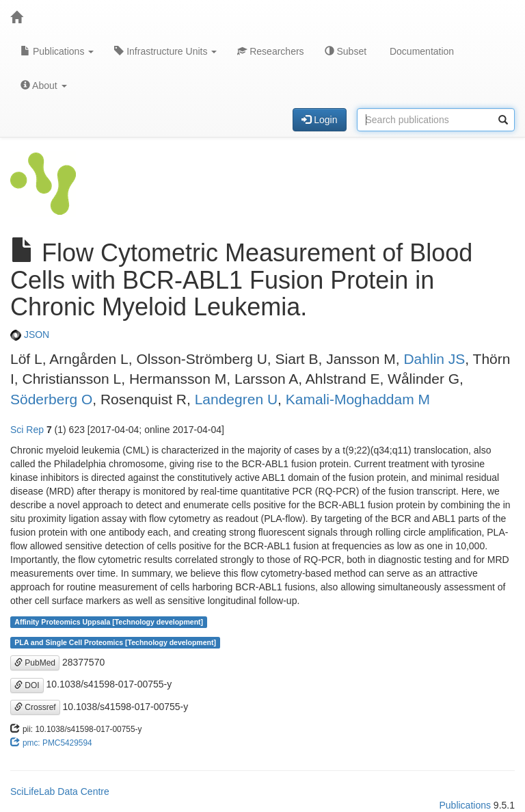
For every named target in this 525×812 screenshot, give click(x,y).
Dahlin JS (434, 359)
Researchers (270, 51)
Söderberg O (51, 399)
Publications (57, 51)
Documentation (420, 51)
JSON (30, 335)
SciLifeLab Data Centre (60, 791)
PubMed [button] (35, 663)
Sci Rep (27, 430)
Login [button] (319, 120)
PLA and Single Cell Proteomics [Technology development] (115, 642)
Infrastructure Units (165, 51)
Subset (346, 51)
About (44, 86)
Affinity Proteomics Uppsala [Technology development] (109, 622)
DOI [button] (27, 685)
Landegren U (236, 399)
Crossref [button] (35, 707)
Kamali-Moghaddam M (358, 399)
